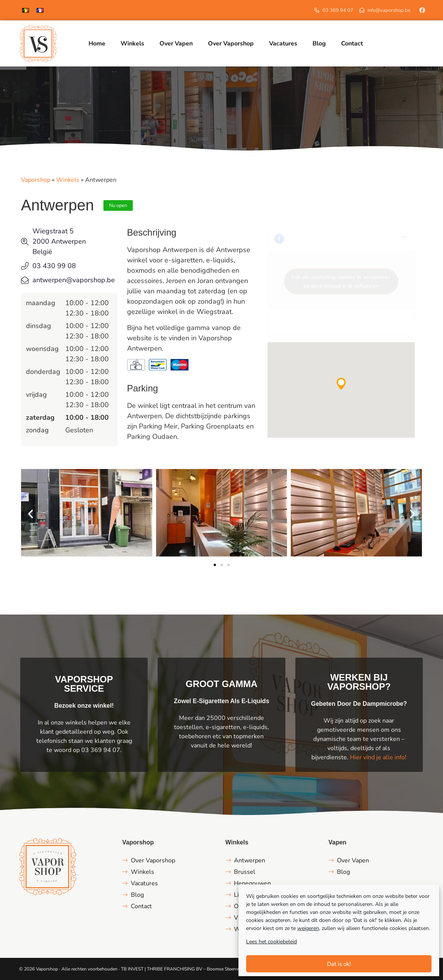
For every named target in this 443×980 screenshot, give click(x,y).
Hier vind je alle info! (378, 757)
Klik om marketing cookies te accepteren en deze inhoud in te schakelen (341, 281)
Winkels (68, 180)
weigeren (308, 928)
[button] (341, 384)
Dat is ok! (339, 964)
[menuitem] (26, 10)
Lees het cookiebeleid (271, 942)
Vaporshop (36, 180)
